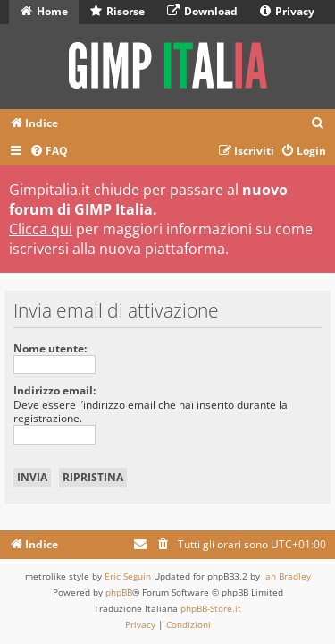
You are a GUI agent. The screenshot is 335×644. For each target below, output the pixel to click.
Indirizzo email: (54, 390)
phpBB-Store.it (211, 608)
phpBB (119, 592)
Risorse (117, 11)
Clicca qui (41, 229)
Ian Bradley (287, 576)
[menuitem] (318, 124)
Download (202, 11)
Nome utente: (50, 348)
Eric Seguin (128, 576)
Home (44, 11)
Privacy (287, 11)
